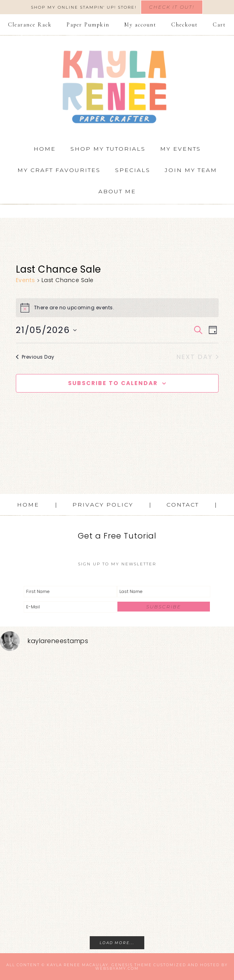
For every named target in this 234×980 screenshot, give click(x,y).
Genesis (122, 965)
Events (25, 280)
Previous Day (35, 357)
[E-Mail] (70, 607)
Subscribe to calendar (113, 383)
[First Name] (70, 592)
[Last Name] (164, 592)
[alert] (117, 308)
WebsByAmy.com (117, 968)
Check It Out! (172, 7)
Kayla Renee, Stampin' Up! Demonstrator (117, 87)
